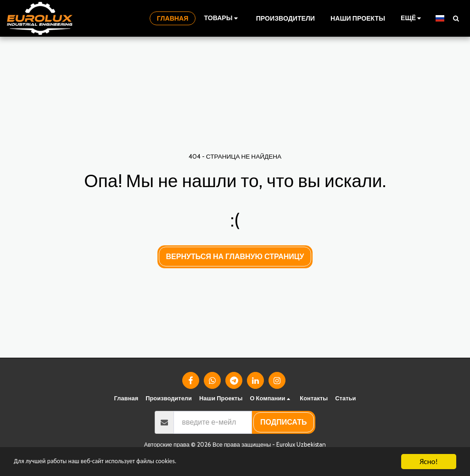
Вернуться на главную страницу (235, 257)
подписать (283, 422)
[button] (456, 18)
